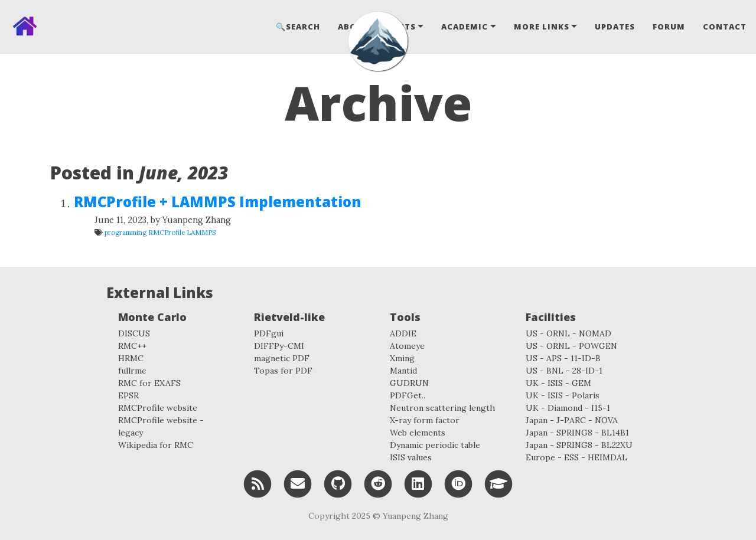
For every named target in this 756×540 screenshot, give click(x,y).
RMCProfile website (158, 408)
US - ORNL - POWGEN (571, 346)
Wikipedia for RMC (156, 445)
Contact (725, 27)
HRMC (131, 358)
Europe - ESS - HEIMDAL (576, 457)
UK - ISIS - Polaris (563, 395)
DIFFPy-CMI (279, 346)
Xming (402, 358)
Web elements (418, 433)
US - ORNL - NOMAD (568, 333)
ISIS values (411, 457)
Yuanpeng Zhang (416, 516)
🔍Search (298, 27)
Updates (615, 27)
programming (126, 232)
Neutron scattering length (442, 408)
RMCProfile (167, 232)
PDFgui (269, 333)
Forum (669, 27)
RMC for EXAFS (149, 383)
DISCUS (134, 333)
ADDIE (403, 333)
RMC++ (132, 346)
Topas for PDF (283, 371)
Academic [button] (465, 27)
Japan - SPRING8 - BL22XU (579, 445)
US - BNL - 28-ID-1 (564, 371)
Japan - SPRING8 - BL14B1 (577, 433)
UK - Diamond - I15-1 (568, 408)
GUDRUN (409, 383)
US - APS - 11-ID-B (563, 358)
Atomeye (407, 346)
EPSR (128, 395)
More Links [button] (542, 27)
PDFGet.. (408, 395)
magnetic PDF (282, 358)
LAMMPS (201, 232)
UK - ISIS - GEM (558, 383)
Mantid (403, 371)
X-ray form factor (425, 420)
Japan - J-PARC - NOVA (572, 420)
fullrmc (132, 371)
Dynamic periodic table (435, 445)
